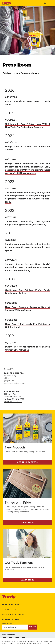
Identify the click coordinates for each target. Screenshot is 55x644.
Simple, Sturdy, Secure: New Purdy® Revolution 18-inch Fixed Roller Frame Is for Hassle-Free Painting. (27, 267)
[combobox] (29, 3)
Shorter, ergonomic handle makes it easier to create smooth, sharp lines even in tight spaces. (27, 247)
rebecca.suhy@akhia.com (15, 383)
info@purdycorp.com (13, 401)
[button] (52, 3)
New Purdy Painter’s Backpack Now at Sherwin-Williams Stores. (27, 309)
